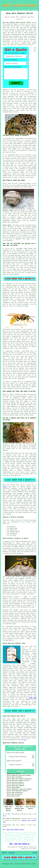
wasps (5, 33)
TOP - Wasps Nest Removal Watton (13, 830)
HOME (16, 10)
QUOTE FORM (33, 698)
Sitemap (4, 853)
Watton (5, 487)
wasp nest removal (16, 45)
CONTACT (28, 10)
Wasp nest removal (9, 485)
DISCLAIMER (34, 10)
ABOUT (24, 10)
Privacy (35, 853)
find (8, 719)
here (25, 740)
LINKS (20, 10)
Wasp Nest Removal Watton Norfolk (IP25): (17, 22)
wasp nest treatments (11, 686)
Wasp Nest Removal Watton (13, 743)
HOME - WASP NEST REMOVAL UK (19, 844)
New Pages (12, 853)
